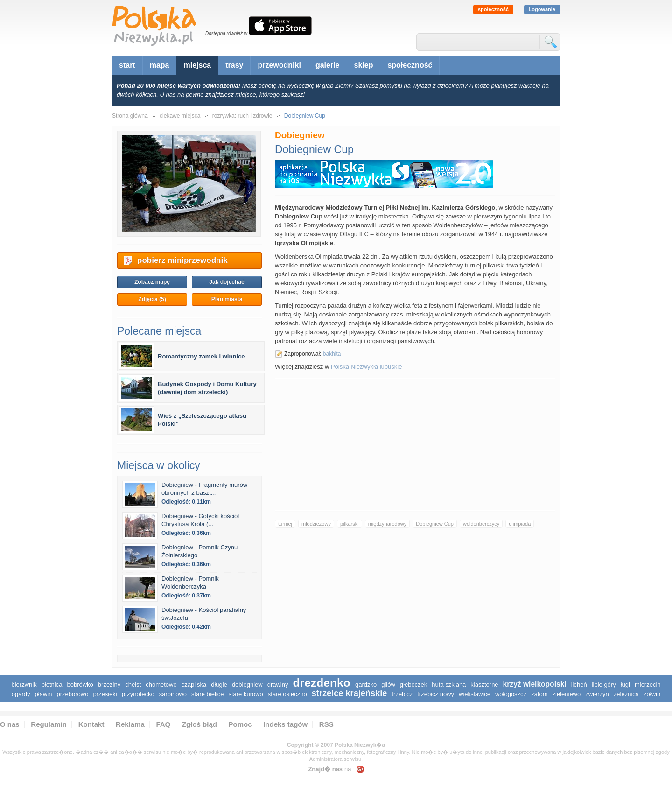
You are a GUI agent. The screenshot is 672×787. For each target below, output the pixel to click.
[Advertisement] (415, 445)
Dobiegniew (247, 685)
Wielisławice (475, 694)
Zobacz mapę (152, 282)
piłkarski (350, 524)
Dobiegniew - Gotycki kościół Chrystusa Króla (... (200, 520)
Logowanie (542, 9)
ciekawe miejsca (180, 116)
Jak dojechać (227, 282)
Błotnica (52, 685)
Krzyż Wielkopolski (535, 684)
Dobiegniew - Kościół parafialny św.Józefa (204, 614)
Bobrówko (80, 685)
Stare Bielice (207, 694)
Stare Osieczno (287, 694)
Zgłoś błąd (199, 724)
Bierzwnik (24, 685)
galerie (328, 65)
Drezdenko (321, 683)
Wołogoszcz (511, 694)
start (127, 65)
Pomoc (240, 724)
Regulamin (49, 724)
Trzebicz (402, 694)
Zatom (539, 694)
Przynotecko (138, 694)
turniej (285, 524)
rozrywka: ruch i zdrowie (242, 116)
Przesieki (105, 694)
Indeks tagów (285, 724)
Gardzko (366, 685)
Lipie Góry (604, 685)
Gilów (388, 685)
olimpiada (520, 524)
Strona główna (130, 116)
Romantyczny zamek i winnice (201, 356)
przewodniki (279, 65)
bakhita (332, 354)
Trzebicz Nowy (436, 694)
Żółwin (652, 694)
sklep (364, 65)
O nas (10, 724)
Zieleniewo (567, 694)
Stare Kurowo (245, 694)
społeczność (493, 9)
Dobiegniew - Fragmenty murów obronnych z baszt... (204, 489)
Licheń (579, 685)
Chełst (133, 685)
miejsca (197, 65)
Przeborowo (72, 694)
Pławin (44, 694)
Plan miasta (227, 299)
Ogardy (21, 694)
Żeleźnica (626, 694)
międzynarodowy (388, 524)
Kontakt (91, 724)
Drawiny (278, 685)
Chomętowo (161, 685)
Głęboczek (414, 685)
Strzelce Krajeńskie (350, 693)
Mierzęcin (648, 685)
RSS (326, 724)
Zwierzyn (597, 694)
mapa (160, 65)
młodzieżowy (316, 524)
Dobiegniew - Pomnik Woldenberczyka (190, 583)
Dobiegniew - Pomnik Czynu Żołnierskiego (199, 551)
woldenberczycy (481, 524)
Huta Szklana (449, 685)
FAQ (163, 724)
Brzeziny (109, 685)
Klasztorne (484, 685)
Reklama (130, 724)
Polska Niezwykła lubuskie (366, 367)
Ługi (625, 685)
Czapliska (194, 685)
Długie (219, 685)
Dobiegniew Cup (435, 524)
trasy (234, 65)
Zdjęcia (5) (152, 299)
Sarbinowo (173, 694)
